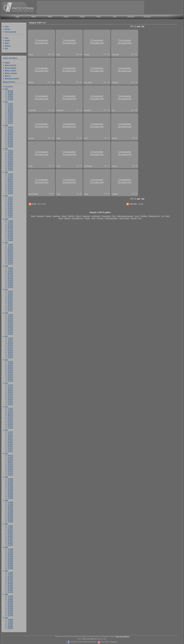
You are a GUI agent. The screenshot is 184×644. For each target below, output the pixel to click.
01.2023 (10, 170)
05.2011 (10, 444)
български (147, 17)
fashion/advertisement (125, 216)
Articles (7, 40)
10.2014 (10, 365)
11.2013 (10, 387)
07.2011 (10, 440)
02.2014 (10, 379)
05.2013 (10, 397)
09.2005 (10, 578)
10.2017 (10, 294)
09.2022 (10, 179)
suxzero (87, 54)
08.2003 (10, 626)
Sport (93, 218)
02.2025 (10, 121)
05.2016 (10, 327)
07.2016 (10, 323)
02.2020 (10, 238)
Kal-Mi (114, 138)
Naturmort (86, 216)
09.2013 (10, 390)
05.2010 (10, 467)
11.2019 (10, 246)
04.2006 (10, 563)
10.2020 (10, 224)
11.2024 (10, 129)
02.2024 (10, 145)
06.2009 (10, 489)
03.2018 (10, 283)
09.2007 (10, 531)
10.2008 (10, 506)
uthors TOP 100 (10, 65)
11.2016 (10, 316)
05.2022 (10, 186)
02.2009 (10, 496)
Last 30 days (9, 86)
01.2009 (10, 498)
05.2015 (10, 350)
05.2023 (10, 163)
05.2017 (10, 303)
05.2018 (10, 280)
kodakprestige (33, 194)
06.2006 (10, 559)
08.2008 (10, 509)
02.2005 (10, 590)
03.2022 (10, 190)
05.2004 (10, 608)
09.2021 (10, 202)
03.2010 (10, 471)
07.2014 (10, 370)
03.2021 (10, 213)
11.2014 (10, 363)
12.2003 (10, 619)
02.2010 (10, 473)
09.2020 (10, 226)
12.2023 (10, 150)
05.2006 (10, 561)
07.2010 (10, 464)
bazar (115, 17)
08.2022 (10, 181)
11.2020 (10, 222)
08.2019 (10, 251)
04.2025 (10, 118)
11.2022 (10, 175)
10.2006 (10, 552)
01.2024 (10, 146)
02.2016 (10, 332)
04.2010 (10, 469)
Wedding (144, 216)
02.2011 (10, 449)
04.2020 (10, 235)
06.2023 (10, 161)
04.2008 (10, 516)
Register (7, 29)
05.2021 (10, 210)
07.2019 (10, 253)
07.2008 (10, 511)
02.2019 (10, 262)
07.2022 (10, 183)
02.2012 (10, 426)
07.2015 (10, 347)
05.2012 (10, 421)
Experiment (106, 216)
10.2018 (10, 271)
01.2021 (10, 217)
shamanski (115, 54)
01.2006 (10, 568)
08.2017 (10, 298)
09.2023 (10, 156)
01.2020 (10, 240)
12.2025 (10, 103)
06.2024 (10, 137)
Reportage (40, 216)
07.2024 (10, 136)
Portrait (48, 216)
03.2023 (10, 166)
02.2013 (10, 402)
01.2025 (10, 123)
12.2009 (10, 479)
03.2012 (10, 424)
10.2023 (10, 154)
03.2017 (10, 307)
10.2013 (10, 388)
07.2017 (10, 300)
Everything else (77, 218)
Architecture (96, 216)
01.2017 (10, 310)
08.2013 (10, 392)
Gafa (86, 138)
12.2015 (10, 338)
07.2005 (10, 581)
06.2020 (10, 231)
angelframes (88, 166)
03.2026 (10, 96)
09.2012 (10, 414)
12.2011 (10, 432)
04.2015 (10, 352)
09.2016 (10, 320)
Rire (113, 110)
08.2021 (10, 204)
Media (34, 17)
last (143, 26)
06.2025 (10, 114)
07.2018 (10, 276)
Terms (7, 43)
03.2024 (10, 143)
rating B (82, 17)
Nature (64, 216)
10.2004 (10, 599)
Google (141, 204)
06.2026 (10, 91)
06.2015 (10, 348)
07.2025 (10, 112)
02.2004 (10, 613)
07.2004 (10, 605)
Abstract (67, 218)
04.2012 (10, 422)
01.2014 (10, 381)
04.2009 (10, 493)
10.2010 (10, 459)
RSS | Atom (42, 204)
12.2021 (10, 197)
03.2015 (10, 354)
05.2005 (10, 585)
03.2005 (10, 588)
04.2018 (10, 282)
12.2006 (10, 549)
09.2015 (10, 343)
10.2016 (10, 318)
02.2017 (10, 309)
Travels (87, 218)
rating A (66, 17)
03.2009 (10, 494)
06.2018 (10, 278)
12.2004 (10, 596)
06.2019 (10, 255)
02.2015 (10, 356)
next (139, 26)
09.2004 (10, 601)
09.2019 (10, 249)
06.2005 (10, 583)
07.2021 (10, 206)
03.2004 (10, 612)
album (50, 17)
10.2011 (10, 435)
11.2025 (10, 105)
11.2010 (10, 457)
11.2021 (10, 199)
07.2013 (10, 394)
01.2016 (10, 334)
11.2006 (10, 551)
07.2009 (10, 487)
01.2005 (10, 592)
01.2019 (10, 264)
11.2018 (10, 269)
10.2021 (10, 201)
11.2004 (10, 598)
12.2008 (10, 502)
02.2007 (10, 543)
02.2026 (10, 98)
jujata (58, 82)
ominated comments (12, 78)
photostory (131, 17)
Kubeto (31, 82)
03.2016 (10, 330)
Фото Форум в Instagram (109, 642)
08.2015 (10, 345)
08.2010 (10, 462)
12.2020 (10, 221)
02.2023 (10, 168)
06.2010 (10, 466)
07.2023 (10, 159)
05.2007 (10, 538)
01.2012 (10, 428)
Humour (134, 218)
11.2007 (10, 527)
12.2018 (10, 268)
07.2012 (10, 417)
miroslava (115, 82)
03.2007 (10, 541)
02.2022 (10, 191)
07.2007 (10, 534)
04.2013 (10, 399)
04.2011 (10, 446)
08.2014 (10, 368)
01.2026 (10, 99)
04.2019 (10, 258)
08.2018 (10, 275)
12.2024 (10, 127)
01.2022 (10, 193)
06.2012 (10, 419)
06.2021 (10, 208)
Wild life (72, 216)
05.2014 (10, 374)
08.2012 (10, 415)
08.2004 (10, 603)
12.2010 (10, 455)
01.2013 (10, 404)
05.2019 (10, 256)
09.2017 (10, 296)
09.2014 (10, 367)
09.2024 (10, 132)
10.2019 (10, 248)
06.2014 (10, 372)
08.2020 (10, 228)
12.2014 (10, 361)
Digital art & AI (154, 216)
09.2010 (10, 460)
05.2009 (10, 491)
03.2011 (10, 448)
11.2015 (10, 340)
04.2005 (10, 586)
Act (163, 216)
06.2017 (10, 302)
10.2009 (10, 482)
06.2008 (10, 513)
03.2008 (10, 518)
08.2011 (10, 439)
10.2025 (10, 107)
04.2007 (10, 540)
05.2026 (10, 92)
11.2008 (10, 504)
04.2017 (10, 305)
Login (7, 26)
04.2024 (10, 141)
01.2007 (10, 545)
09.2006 (10, 554)
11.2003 (10, 621)
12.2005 (10, 572)
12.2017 (10, 291)
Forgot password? (10, 32)
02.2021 (10, 215)
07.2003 (10, 628)
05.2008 (10, 514)
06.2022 (10, 184)
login (17, 17)
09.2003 (10, 625)
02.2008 (10, 520)
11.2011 (10, 433)
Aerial (137, 216)
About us (8, 46)
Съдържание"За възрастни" (41, 42)
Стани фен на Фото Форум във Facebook (83, 642)
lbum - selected (10, 70)
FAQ (6, 48)
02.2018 (10, 285)
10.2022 (10, 177)
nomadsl (115, 194)
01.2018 (10, 287)
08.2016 (10, 321)
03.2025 (10, 119)
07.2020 (10, 229)
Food (114, 216)
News (7, 38)
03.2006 (10, 565)
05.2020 (10, 233)
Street (33, 216)
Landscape (56, 216)
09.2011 (10, 437)
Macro (79, 216)
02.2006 (10, 567)
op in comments (10, 68)
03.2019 (10, 260)
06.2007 (10, 536)
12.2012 (10, 408)
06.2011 (10, 442)
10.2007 (10, 529)
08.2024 (10, 134)
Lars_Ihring (88, 82)
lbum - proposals (11, 73)
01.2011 (10, 451)
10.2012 (10, 412)
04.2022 (10, 188)
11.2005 (10, 574)
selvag (31, 54)
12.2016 (10, 314)
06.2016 (10, 325)
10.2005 (10, 576)
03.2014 (10, 377)
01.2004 (10, 615)
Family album (124, 218)
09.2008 (10, 507)
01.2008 (10, 521)
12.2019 (10, 244)
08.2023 (10, 157)
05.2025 (10, 116)
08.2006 (10, 556)
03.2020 (10, 237)
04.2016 (10, 329)
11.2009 (10, 480)
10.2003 (10, 623)
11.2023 (10, 152)
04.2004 (10, 610)
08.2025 (10, 110)
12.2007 (10, 525)
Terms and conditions (122, 636)
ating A (8, 76)
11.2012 (10, 410)
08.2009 (10, 486)
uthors (7, 62)
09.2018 (10, 273)
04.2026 (10, 94)
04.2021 (10, 211)
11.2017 (10, 293)
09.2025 (10, 109)
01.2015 (10, 357)
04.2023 (10, 164)
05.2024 (10, 139)
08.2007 (10, 533)
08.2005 (10, 579)
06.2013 (10, 395)
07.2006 (10, 558)
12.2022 (10, 174)
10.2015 (10, 341)
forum (99, 17)
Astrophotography (111, 218)
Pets (140, 218)
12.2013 (10, 385)
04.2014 (10, 375)
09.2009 (10, 484)
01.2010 (10, 475)
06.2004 (10, 606)
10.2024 (10, 130)
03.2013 (10, 401)
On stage (100, 218)
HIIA (58, 54)
